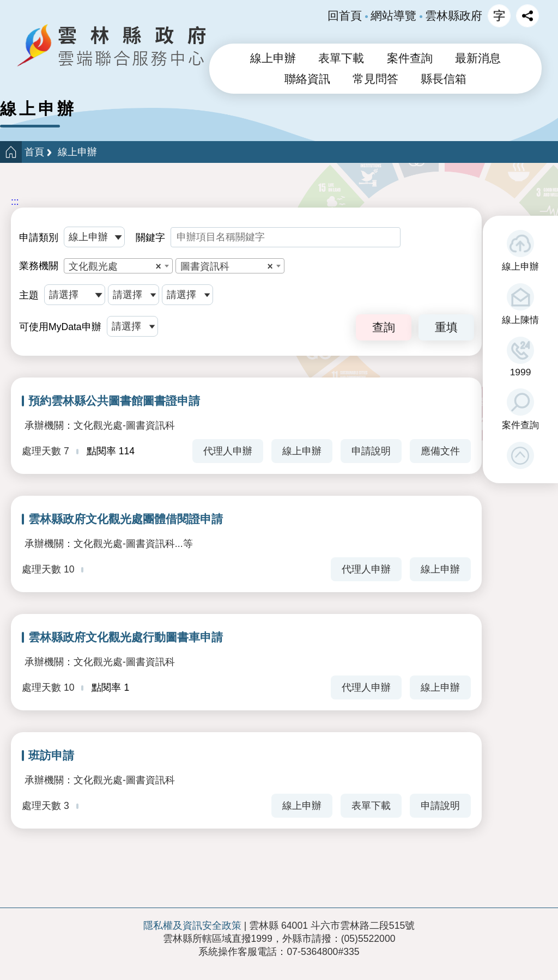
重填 (446, 327)
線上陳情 (520, 320)
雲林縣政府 (454, 16)
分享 (527, 16)
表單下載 (341, 58)
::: (15, 202)
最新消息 (478, 58)
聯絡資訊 (307, 79)
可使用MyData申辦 (60, 327)
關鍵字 (150, 238)
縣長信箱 (444, 79)
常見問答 (375, 79)
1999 (521, 372)
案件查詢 (520, 425)
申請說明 (371, 451)
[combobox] (118, 266)
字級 (499, 16)
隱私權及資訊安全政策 (192, 926)
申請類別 (39, 238)
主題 (29, 295)
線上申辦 (520, 266)
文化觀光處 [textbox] (115, 266)
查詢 (384, 327)
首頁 (34, 152)
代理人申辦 (228, 451)
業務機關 (39, 266)
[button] (520, 455)
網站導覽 (393, 16)
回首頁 (345, 16)
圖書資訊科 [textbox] (227, 266)
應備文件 (440, 451)
